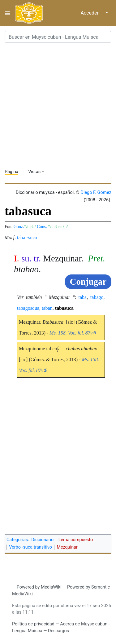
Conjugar (88, 282)
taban (47, 308)
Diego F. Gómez (96, 193)
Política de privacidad (33, 624)
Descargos (58, 631)
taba (21, 237)
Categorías (17, 540)
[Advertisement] (58, 106)
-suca (32, 237)
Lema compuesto (76, 540)
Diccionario (42, 540)
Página (11, 172)
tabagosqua (28, 308)
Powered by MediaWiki (39, 587)
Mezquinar (67, 547)
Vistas (34, 172)
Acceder (90, 13)
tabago (97, 297)
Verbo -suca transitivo (30, 547)
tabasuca (64, 308)
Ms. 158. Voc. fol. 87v (71, 333)
